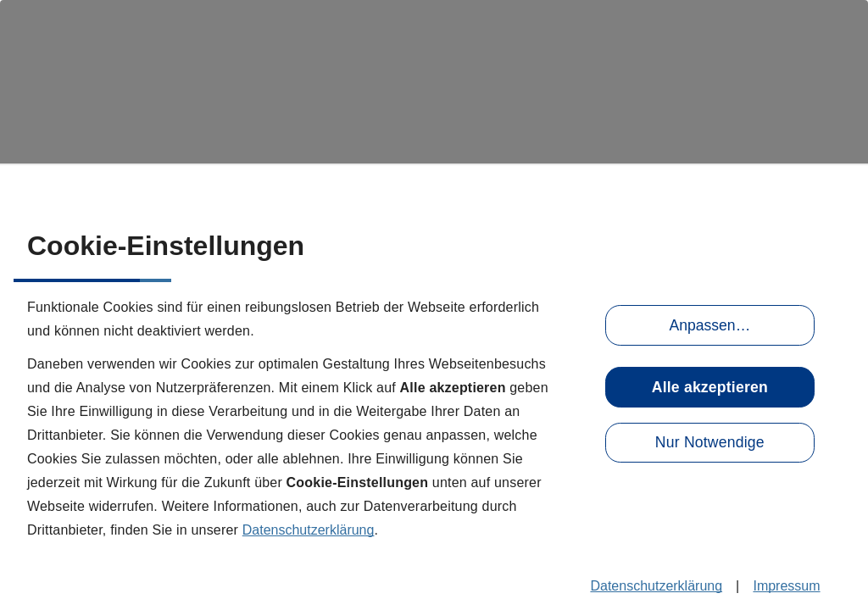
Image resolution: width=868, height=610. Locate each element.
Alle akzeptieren (710, 387)
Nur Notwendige (710, 442)
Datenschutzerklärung (309, 530)
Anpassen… (709, 325)
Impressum (786, 586)
